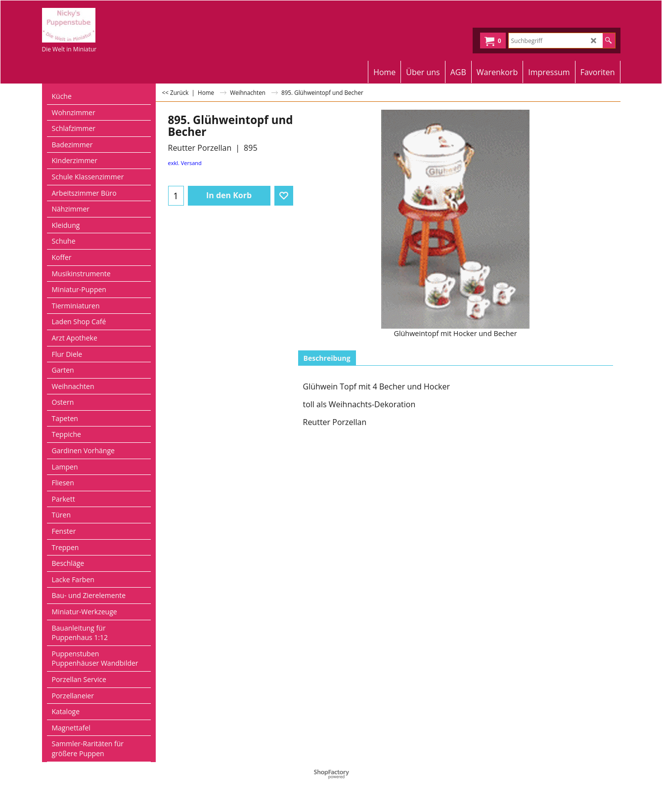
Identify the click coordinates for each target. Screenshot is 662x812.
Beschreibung (327, 358)
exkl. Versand (185, 163)
